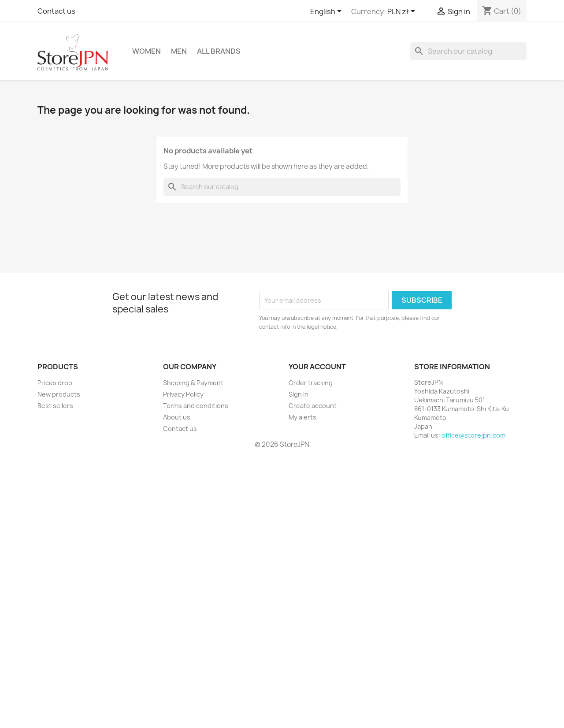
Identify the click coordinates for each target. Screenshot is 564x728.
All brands (219, 51)
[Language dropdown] (327, 12)
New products (59, 394)
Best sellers (55, 406)
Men (179, 51)
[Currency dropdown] (403, 12)
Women (147, 51)
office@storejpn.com (473, 435)
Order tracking (311, 383)
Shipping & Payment (193, 383)
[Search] (468, 51)
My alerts (302, 417)
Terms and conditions (196, 406)
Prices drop (55, 383)
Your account (317, 367)
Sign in (299, 394)
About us (177, 417)
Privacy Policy (183, 394)
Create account (313, 406)
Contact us (56, 11)
